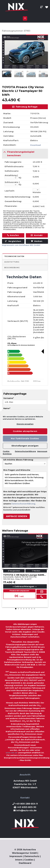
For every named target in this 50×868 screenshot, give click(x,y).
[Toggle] (5, 152)
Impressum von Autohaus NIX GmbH (21, 245)
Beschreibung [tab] (12, 268)
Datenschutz (32, 856)
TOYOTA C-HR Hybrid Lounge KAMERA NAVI (25, 575)
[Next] (47, 76)
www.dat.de (12, 753)
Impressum (42, 451)
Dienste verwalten (25, 424)
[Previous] (3, 569)
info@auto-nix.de (26, 810)
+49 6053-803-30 (26, 807)
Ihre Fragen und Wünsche (25, 479)
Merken (36, 571)
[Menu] (25, 18)
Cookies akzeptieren (25, 431)
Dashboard (25, 863)
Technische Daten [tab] (14, 256)
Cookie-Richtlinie (7, 453)
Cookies (29, 860)
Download (35, 145)
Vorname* (25, 402)
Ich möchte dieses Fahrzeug (25, 462)
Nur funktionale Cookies (25, 438)
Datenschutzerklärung (25, 451)
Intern (19, 860)
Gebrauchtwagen (25, 586)
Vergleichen (13, 241)
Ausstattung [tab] (12, 262)
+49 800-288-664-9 (26, 804)
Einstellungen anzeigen (25, 446)
